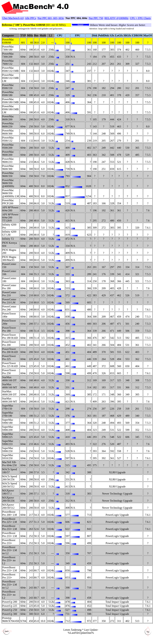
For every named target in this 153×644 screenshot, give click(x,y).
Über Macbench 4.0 (13, 18)
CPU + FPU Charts (140, 18)
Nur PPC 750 (96, 18)
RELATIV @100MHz (116, 18)
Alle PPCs (30, 18)
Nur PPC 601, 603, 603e (51, 18)
